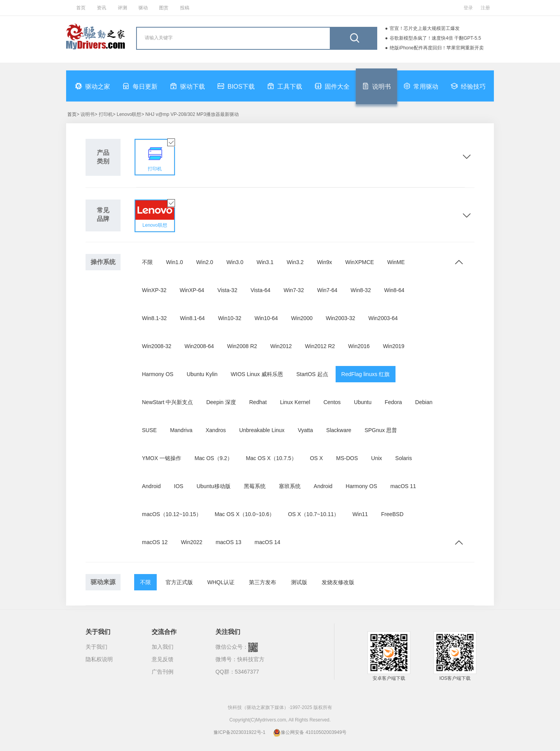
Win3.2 (295, 262)
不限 (147, 262)
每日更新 (140, 86)
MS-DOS (347, 458)
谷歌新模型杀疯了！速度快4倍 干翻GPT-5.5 (435, 38)
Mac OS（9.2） (213, 458)
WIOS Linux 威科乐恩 (257, 374)
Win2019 (394, 346)
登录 (468, 8)
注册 (485, 8)
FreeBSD (392, 514)
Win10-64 (266, 318)
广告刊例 (163, 672)
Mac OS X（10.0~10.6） (245, 514)
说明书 (376, 86)
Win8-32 (361, 290)
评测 (122, 8)
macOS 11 (403, 486)
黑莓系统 (255, 486)
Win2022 (192, 542)
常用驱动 (421, 86)
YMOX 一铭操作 (162, 458)
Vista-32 (227, 290)
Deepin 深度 (221, 402)
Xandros (216, 430)
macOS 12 (155, 542)
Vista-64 (260, 290)
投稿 (185, 8)
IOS (178, 486)
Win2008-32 (157, 346)
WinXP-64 (192, 290)
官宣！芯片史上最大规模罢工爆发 (425, 28)
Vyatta (305, 430)
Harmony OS (158, 374)
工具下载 (285, 86)
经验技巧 (468, 86)
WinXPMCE (360, 262)
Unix (376, 458)
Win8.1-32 (154, 318)
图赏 (164, 8)
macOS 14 (268, 542)
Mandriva (181, 430)
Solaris (403, 458)
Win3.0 (235, 262)
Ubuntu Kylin (202, 374)
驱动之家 (93, 86)
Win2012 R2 (320, 346)
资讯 (101, 8)
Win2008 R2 (242, 346)
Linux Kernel (295, 402)
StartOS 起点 (312, 374)
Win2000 (302, 318)
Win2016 (359, 346)
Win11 (360, 514)
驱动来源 (103, 582)
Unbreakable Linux (262, 430)
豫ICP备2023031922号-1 (239, 732)
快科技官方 (251, 659)
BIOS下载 (236, 86)
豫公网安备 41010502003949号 (310, 732)
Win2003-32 (341, 318)
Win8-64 (394, 290)
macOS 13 (228, 542)
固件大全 (332, 86)
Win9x (325, 262)
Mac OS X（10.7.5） (271, 458)
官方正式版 (179, 582)
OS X (316, 458)
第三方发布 (262, 582)
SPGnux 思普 (381, 430)
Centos (332, 402)
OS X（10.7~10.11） (313, 514)
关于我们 (96, 647)
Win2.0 (205, 262)
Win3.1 (265, 262)
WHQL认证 (221, 582)
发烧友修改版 (338, 582)
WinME (396, 262)
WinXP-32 (154, 290)
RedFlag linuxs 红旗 (366, 374)
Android (151, 486)
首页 (81, 8)
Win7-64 (327, 290)
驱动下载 (187, 86)
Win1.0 (175, 262)
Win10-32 (230, 318)
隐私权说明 (99, 659)
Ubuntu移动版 (213, 486)
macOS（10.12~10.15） (172, 514)
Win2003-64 (383, 318)
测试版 (299, 582)
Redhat (258, 402)
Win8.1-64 (192, 318)
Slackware (339, 430)
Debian (424, 402)
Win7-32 (294, 290)
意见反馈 (163, 659)
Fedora (393, 402)
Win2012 (281, 346)
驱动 (143, 8)
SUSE (149, 430)
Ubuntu (363, 402)
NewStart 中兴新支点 (167, 402)
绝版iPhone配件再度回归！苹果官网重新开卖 (437, 48)
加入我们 (163, 647)
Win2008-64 (199, 346)
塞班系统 (290, 486)
